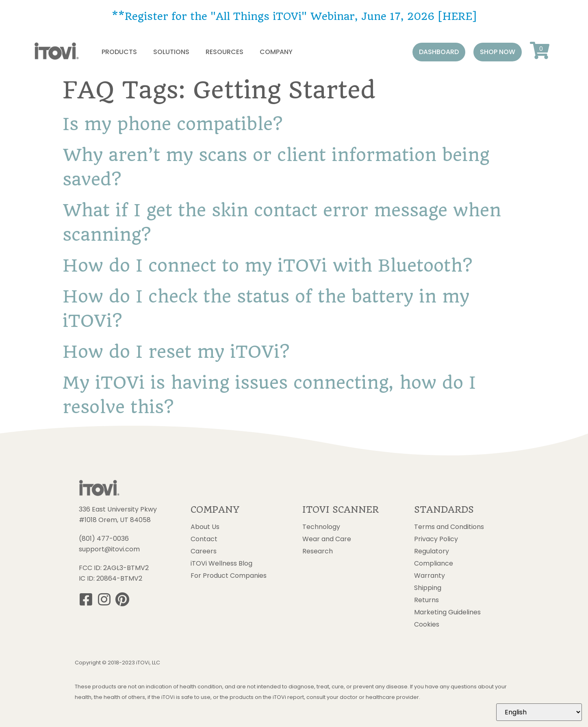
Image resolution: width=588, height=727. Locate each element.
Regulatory (432, 551)
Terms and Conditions (449, 527)
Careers (204, 551)
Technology (321, 527)
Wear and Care (327, 539)
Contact (204, 539)
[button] (439, 52)
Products (119, 52)
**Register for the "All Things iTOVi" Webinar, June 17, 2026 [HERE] (294, 16)
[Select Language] (539, 712)
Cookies (427, 625)
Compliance (434, 564)
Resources (225, 52)
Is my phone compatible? (172, 124)
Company (276, 52)
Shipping (428, 588)
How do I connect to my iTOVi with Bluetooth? (267, 266)
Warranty (430, 576)
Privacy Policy (436, 539)
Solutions (171, 52)
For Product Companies (229, 576)
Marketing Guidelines (447, 612)
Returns (426, 600)
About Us (205, 527)
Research (318, 551)
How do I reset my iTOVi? (176, 352)
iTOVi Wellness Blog (221, 564)
